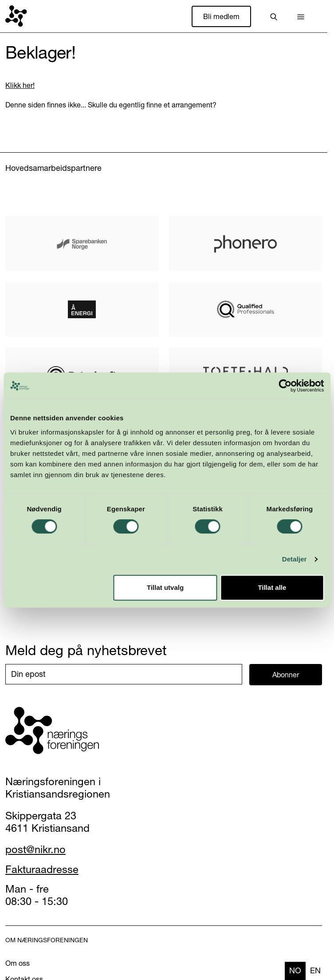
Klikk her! (20, 85)
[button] (301, 16)
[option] (315, 971)
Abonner (286, 675)
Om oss (18, 963)
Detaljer (295, 559)
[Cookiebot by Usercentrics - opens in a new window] (285, 386)
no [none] (295, 970)
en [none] (315, 970)
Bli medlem (221, 16)
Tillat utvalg (165, 587)
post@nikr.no (35, 849)
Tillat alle (272, 587)
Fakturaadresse (42, 869)
